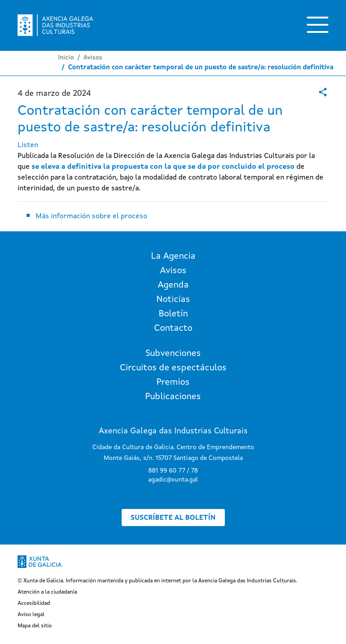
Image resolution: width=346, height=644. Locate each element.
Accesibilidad (34, 603)
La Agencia (173, 257)
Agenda (173, 285)
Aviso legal (31, 615)
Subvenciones (173, 354)
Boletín (173, 314)
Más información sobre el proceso (92, 216)
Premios (173, 383)
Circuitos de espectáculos (173, 368)
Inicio (66, 58)
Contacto (173, 329)
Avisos (93, 58)
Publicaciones (173, 397)
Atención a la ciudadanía (47, 592)
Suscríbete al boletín (173, 518)
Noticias (173, 300)
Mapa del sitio (35, 626)
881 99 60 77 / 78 (173, 471)
